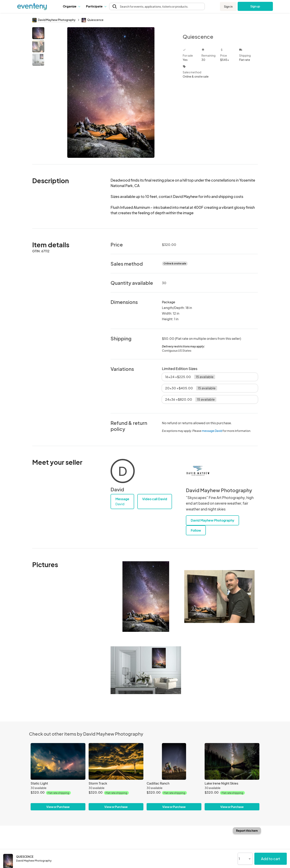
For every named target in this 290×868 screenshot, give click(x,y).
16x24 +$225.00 (190, 377)
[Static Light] (58, 761)
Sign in (228, 6)
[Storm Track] (116, 761)
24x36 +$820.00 (191, 399)
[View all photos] (111, 92)
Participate (96, 6)
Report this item (247, 831)
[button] (71, 6)
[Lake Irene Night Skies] (232, 761)
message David (212, 431)
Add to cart (271, 859)
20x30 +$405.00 (191, 388)
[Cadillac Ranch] (174, 761)
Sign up (255, 6)
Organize (71, 6)
